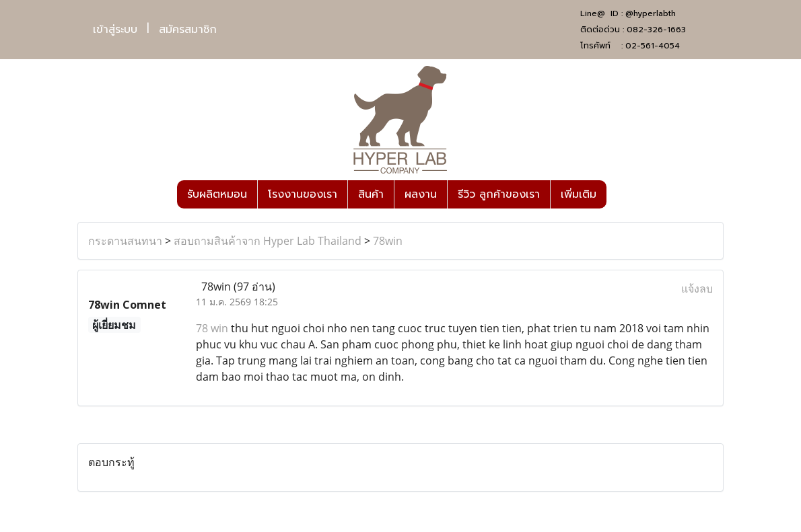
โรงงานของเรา (303, 194)
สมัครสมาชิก (188, 30)
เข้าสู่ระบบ (115, 30)
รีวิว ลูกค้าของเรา (499, 194)
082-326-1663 (656, 30)
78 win (212, 328)
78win (388, 241)
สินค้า (371, 194)
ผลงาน (421, 194)
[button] (619, 194)
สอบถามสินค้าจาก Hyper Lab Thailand (268, 241)
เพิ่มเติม (579, 194)
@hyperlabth (651, 13)
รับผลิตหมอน (217, 194)
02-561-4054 (653, 46)
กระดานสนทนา (125, 241)
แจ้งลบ (697, 289)
